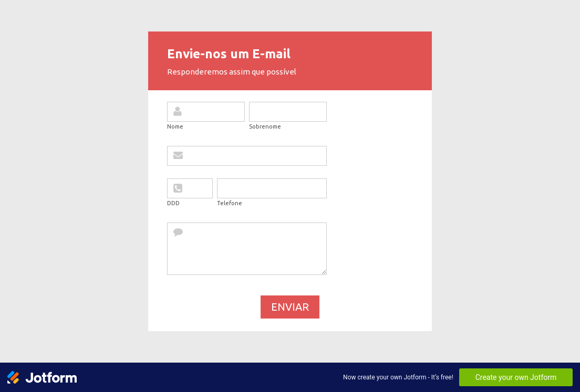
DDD (173, 203)
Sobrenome (265, 126)
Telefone (230, 203)
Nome (175, 126)
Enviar (290, 307)
